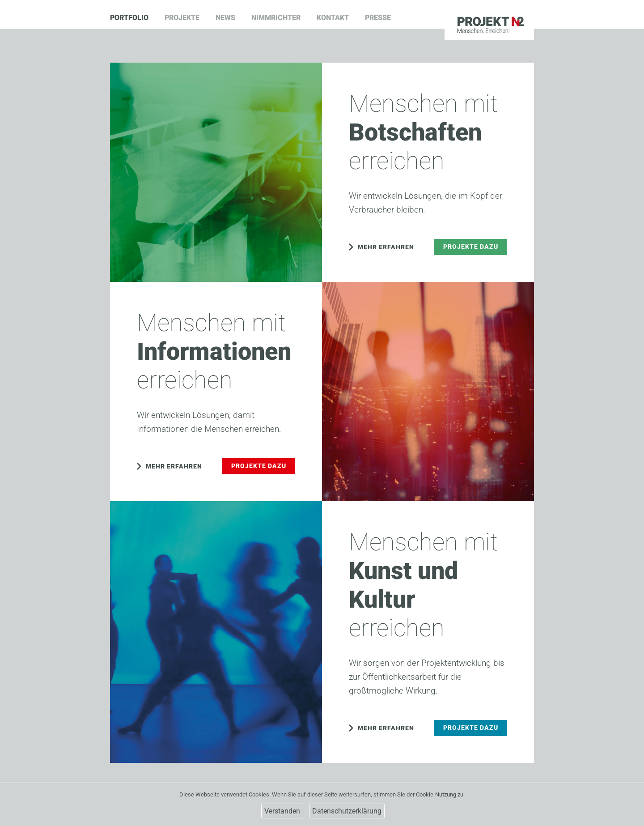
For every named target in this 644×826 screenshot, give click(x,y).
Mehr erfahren (386, 247)
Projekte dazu (471, 247)
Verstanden (282, 811)
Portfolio (129, 18)
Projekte (182, 18)
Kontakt (333, 18)
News (225, 18)
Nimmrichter (276, 18)
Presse (378, 18)
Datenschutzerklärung (347, 811)
